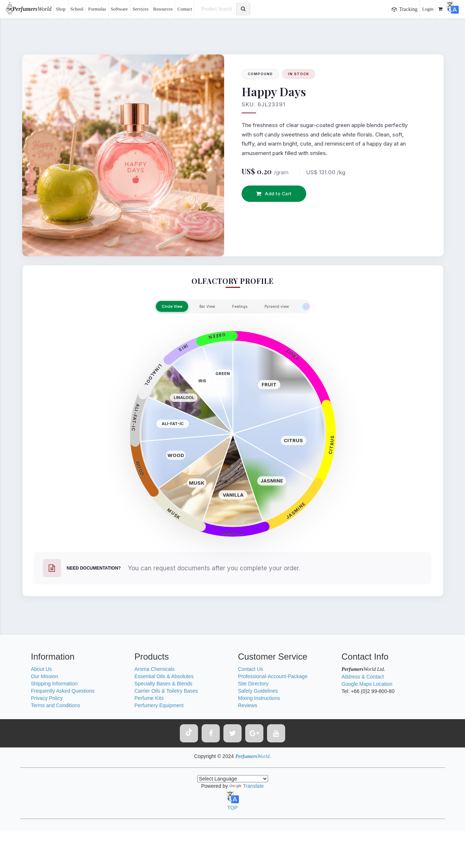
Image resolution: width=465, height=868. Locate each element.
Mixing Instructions (259, 698)
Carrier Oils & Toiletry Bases (166, 691)
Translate (246, 786)
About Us (41, 669)
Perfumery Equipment (159, 705)
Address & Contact (363, 677)
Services (141, 9)
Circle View (172, 306)
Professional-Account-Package (273, 676)
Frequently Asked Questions (63, 691)
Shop (61, 9)
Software (119, 9)
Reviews (248, 705)
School (77, 9)
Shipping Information (54, 684)
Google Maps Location (367, 684)
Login (428, 9)
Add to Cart (274, 194)
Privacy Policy (47, 698)
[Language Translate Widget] (233, 779)
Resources (163, 9)
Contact (185, 9)
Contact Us (250, 669)
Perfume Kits (149, 698)
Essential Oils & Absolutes (164, 676)
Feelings (240, 306)
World (32, 9)
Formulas (97, 9)
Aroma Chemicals (154, 669)
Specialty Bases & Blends (163, 684)
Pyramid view (277, 306)
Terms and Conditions (55, 705)
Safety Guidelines (258, 691)
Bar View (207, 306)
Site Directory (253, 684)
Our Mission (45, 676)
